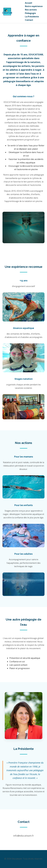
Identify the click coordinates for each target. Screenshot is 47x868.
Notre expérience (34, 6)
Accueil (29, 3)
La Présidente (32, 17)
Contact (29, 20)
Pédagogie (30, 13)
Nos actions (31, 10)
